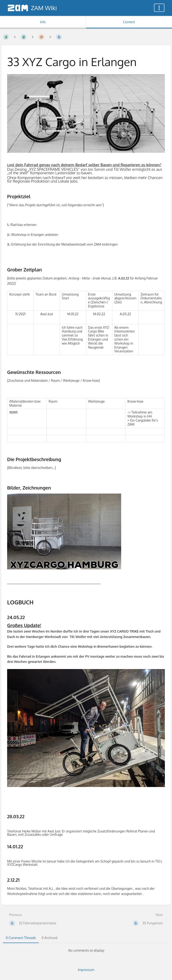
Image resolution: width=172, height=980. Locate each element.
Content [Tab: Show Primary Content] (129, 22)
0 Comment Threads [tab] (21, 938)
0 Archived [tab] (49, 938)
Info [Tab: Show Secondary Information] (43, 22)
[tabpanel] (86, 950)
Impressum (86, 970)
